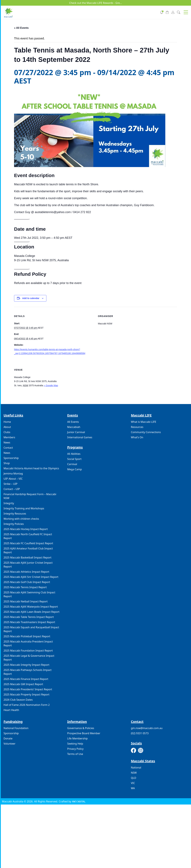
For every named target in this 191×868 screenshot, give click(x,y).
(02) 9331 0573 (140, 733)
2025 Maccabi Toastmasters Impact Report (29, 622)
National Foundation (16, 728)
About (7, 427)
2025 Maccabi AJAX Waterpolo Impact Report (31, 607)
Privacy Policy (75, 749)
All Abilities (74, 454)
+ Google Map (51, 385)
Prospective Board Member (84, 733)
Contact (8, 448)
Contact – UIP (12, 489)
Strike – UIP (11, 484)
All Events (73, 422)
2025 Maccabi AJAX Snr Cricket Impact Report (31, 577)
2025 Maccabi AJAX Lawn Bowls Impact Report (32, 612)
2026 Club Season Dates (18, 700)
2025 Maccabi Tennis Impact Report (25, 587)
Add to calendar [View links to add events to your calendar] (31, 298)
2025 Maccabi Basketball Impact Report (27, 558)
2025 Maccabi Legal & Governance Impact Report (29, 658)
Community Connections (146, 432)
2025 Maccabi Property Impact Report (27, 694)
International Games (80, 437)
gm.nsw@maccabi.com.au (147, 728)
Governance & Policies (81, 728)
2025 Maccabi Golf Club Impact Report (27, 582)
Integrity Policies (14, 524)
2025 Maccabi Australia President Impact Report (28, 643)
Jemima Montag (13, 473)
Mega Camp (74, 469)
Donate (8, 738)
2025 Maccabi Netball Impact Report (26, 601)
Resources (137, 427)
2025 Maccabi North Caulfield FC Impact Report (28, 536)
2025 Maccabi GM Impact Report (23, 684)
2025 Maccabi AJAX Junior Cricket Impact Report (28, 565)
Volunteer (9, 744)
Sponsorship (11, 458)
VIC (133, 783)
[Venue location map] (137, 383)
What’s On (137, 437)
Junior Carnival (76, 432)
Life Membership (77, 738)
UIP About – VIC (13, 479)
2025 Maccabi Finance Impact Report (26, 679)
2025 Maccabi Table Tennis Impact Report (29, 617)
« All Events (21, 28)
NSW (134, 773)
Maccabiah (74, 427)
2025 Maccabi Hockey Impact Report (26, 529)
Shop (7, 463)
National (136, 768)
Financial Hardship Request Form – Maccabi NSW (30, 496)
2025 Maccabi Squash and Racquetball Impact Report (31, 629)
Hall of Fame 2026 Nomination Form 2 (27, 705)
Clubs (7, 432)
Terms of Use (75, 754)
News (7, 442)
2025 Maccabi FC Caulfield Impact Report (28, 543)
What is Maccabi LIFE (144, 422)
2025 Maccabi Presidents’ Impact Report (28, 689)
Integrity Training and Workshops (24, 508)
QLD (134, 778)
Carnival (72, 464)
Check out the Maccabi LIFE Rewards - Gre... (95, 3)
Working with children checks (21, 519)
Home (7, 422)
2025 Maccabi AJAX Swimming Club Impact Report (29, 594)
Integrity (9, 503)
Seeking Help (75, 744)
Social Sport (74, 459)
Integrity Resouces (15, 514)
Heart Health (11, 710)
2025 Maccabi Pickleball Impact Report (27, 636)
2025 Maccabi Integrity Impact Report (26, 665)
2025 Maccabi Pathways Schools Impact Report (28, 672)
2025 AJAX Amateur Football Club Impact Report (28, 550)
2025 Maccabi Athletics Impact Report (26, 572)
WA (133, 788)
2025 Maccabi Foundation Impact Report (28, 651)
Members (9, 437)
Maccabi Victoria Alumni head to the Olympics (31, 468)
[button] (186, 12)
